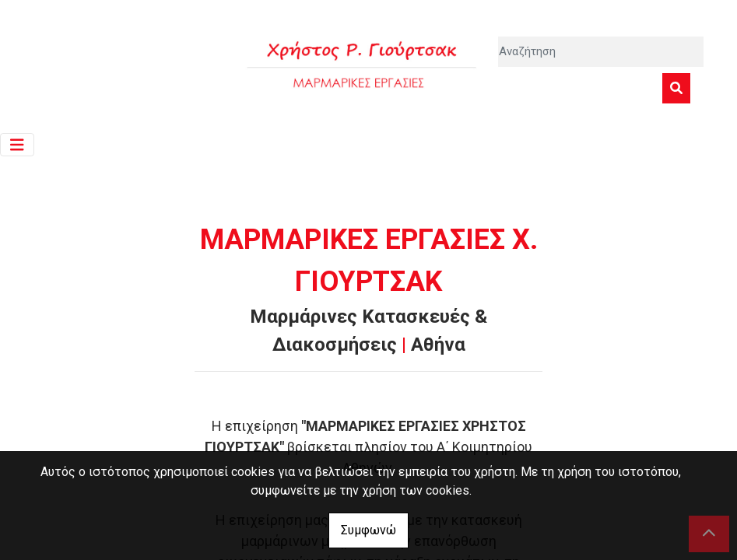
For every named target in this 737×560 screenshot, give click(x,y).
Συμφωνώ (368, 530)
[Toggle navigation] (17, 145)
